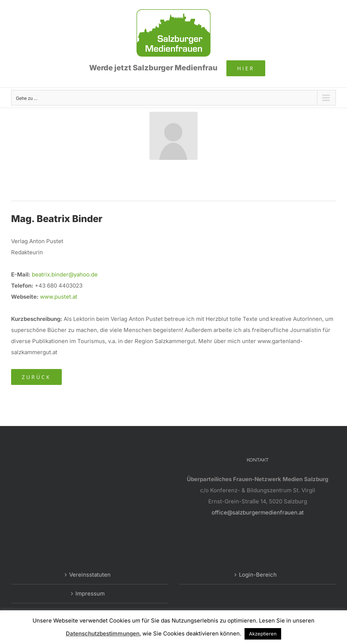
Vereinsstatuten (90, 575)
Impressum (90, 593)
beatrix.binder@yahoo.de (65, 274)
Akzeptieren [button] (263, 634)
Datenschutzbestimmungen (103, 633)
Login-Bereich (258, 575)
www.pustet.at (59, 297)
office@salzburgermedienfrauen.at (258, 512)
